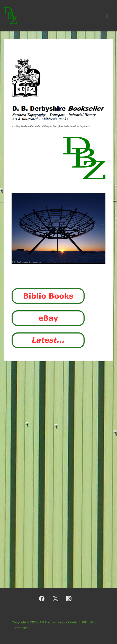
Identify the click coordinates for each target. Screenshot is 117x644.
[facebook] (42, 599)
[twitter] (55, 599)
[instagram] (69, 599)
